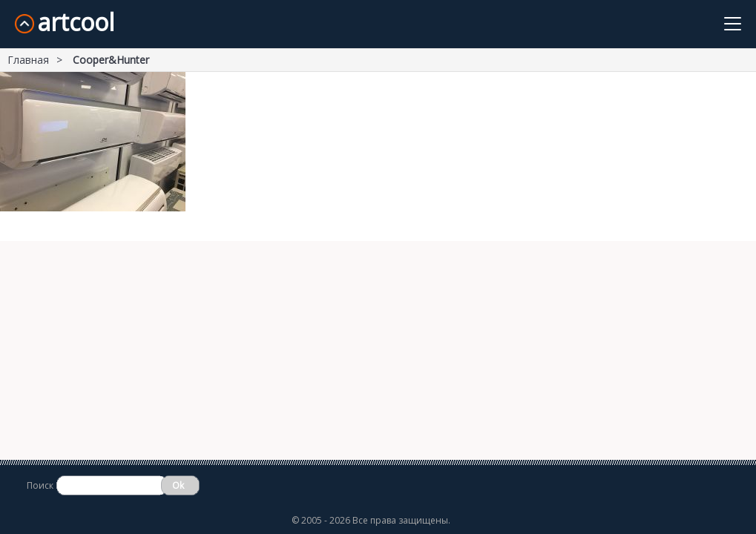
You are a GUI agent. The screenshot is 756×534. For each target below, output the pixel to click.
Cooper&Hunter (111, 60)
